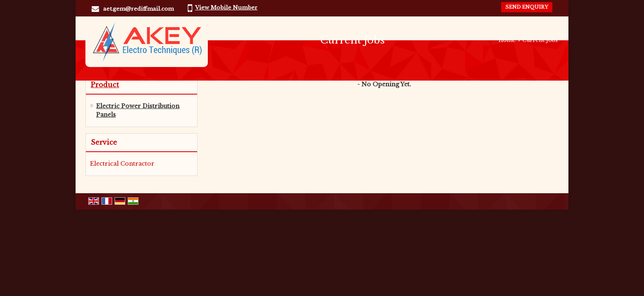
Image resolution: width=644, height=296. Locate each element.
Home (507, 40)
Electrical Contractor (122, 164)
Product (105, 85)
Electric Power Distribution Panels (138, 110)
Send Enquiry (527, 7)
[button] (226, 8)
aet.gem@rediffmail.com (138, 9)
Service (104, 142)
